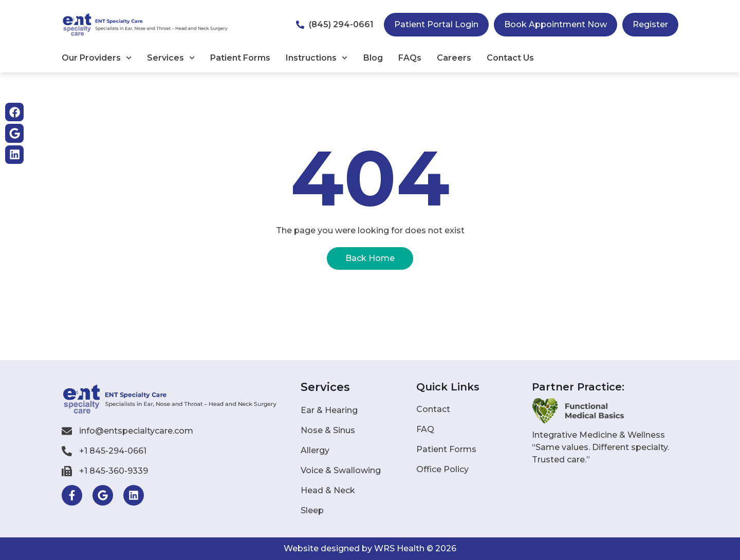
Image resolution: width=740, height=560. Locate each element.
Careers (454, 58)
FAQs (410, 58)
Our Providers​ (97, 58)
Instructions (317, 58)
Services (171, 58)
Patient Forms (240, 58)
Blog (373, 58)
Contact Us (510, 58)
